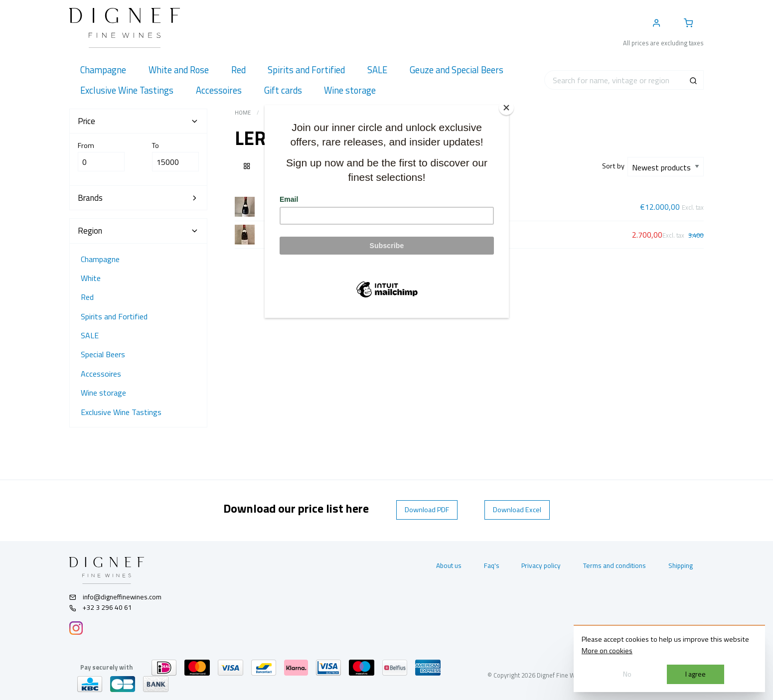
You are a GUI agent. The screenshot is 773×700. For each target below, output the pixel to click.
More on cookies (607, 651)
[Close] (506, 108)
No (627, 674)
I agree (696, 674)
